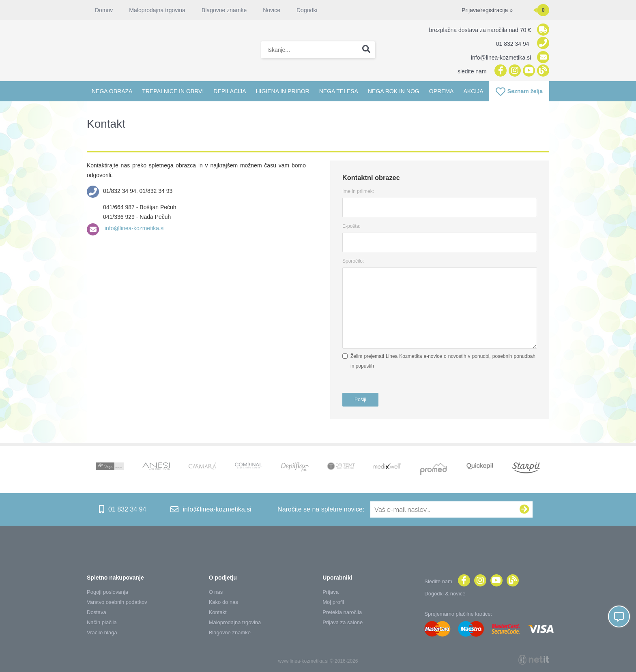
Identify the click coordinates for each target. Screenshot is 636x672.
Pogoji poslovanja (107, 592)
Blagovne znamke (224, 10)
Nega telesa (339, 91)
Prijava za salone (343, 622)
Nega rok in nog (394, 91)
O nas (216, 592)
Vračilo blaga (102, 632)
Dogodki (307, 10)
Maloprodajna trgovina (157, 10)
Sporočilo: (353, 261)
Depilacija (230, 91)
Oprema (442, 91)
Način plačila (102, 622)
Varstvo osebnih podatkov (117, 602)
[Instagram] (514, 71)
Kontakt (218, 612)
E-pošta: (351, 226)
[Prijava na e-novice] (524, 509)
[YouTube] (528, 71)
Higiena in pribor (282, 91)
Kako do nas (223, 602)
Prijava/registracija (487, 10)
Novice (272, 10)
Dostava (97, 612)
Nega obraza (112, 91)
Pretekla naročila (342, 612)
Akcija (473, 91)
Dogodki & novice (445, 594)
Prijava (331, 592)
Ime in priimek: (358, 191)
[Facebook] (500, 71)
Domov (104, 10)
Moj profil (333, 602)
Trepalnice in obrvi (173, 91)
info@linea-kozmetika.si (134, 228)
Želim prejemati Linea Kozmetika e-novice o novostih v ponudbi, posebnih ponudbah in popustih (443, 361)
